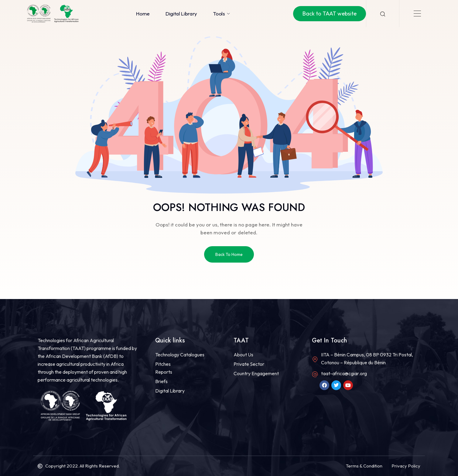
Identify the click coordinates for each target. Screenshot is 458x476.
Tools (222, 14)
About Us (243, 355)
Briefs (161, 381)
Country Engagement (256, 373)
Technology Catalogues (180, 355)
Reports (164, 372)
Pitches (163, 364)
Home (143, 14)
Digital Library (181, 14)
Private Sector (249, 364)
